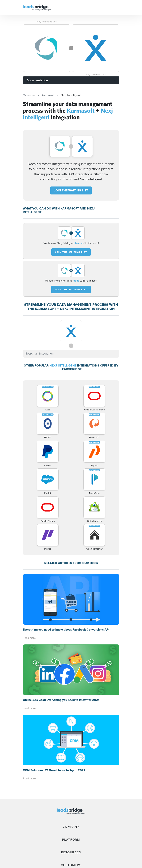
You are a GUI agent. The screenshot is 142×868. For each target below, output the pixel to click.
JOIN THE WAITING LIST (71, 190)
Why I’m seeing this (47, 22)
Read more (29, 638)
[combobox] (71, 354)
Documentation (37, 80)
